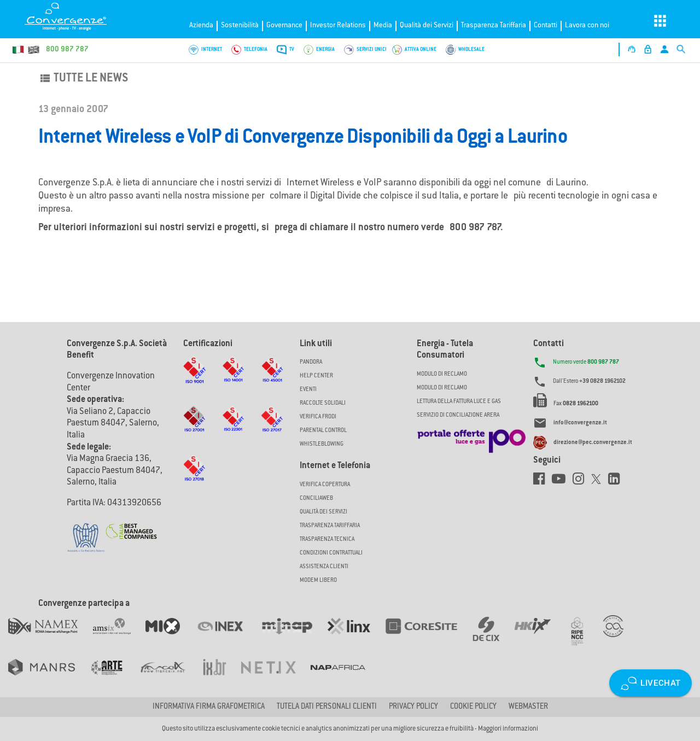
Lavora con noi (587, 25)
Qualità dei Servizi (427, 25)
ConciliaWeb (316, 498)
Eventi (308, 390)
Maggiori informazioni (508, 729)
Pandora (311, 362)
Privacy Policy (413, 707)
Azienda (201, 25)
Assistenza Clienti (324, 567)
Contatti (546, 25)
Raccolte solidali (323, 403)
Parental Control (323, 431)
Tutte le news (83, 79)
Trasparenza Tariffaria (494, 25)
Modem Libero (318, 580)
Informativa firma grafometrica (209, 707)
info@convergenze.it (580, 424)
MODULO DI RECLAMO (442, 374)
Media (383, 25)
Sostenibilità (240, 25)
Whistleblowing (322, 444)
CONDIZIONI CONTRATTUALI (331, 553)
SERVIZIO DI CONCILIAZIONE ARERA (458, 415)
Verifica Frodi (318, 417)
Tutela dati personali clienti (327, 707)
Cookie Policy (473, 707)
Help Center (316, 376)
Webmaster (528, 707)
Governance (284, 25)
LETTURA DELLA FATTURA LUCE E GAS (459, 402)
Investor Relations (338, 25)
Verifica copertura (325, 485)
